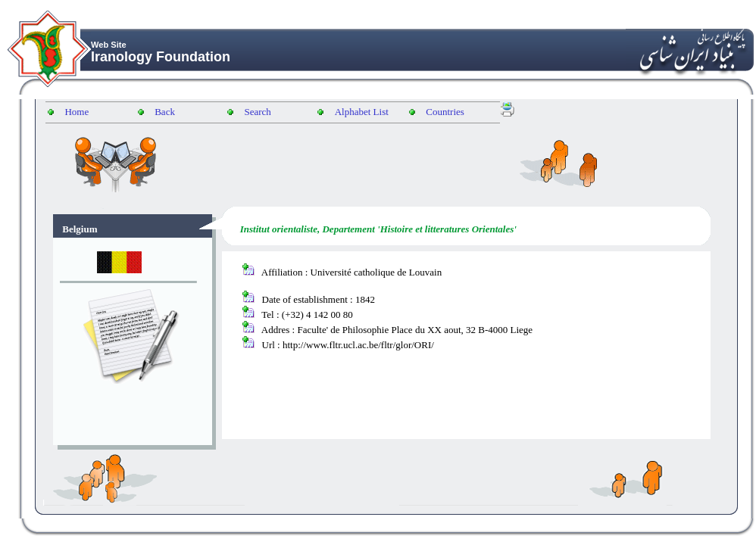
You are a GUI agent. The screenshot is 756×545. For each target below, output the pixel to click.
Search (257, 112)
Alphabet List (362, 112)
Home (77, 112)
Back (165, 112)
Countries (445, 112)
